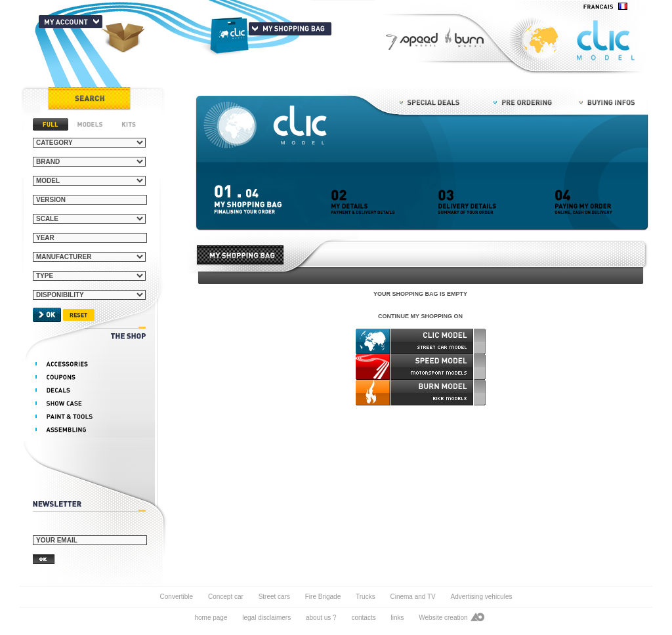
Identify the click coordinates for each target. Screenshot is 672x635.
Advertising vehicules (482, 597)
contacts (363, 618)
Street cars (275, 597)
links (397, 618)
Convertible (177, 597)
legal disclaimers (266, 618)
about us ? (321, 618)
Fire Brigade (323, 597)
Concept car (226, 597)
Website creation (443, 618)
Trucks (366, 597)
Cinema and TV (412, 597)
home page (211, 618)
